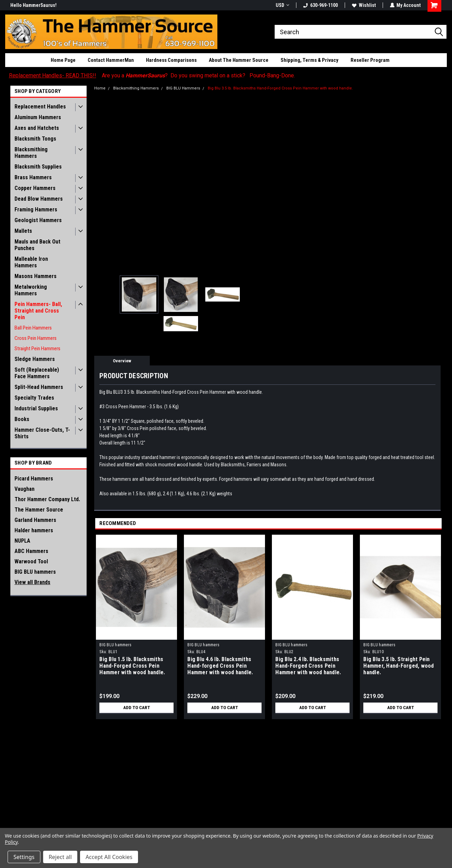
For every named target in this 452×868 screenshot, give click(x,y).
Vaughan (24, 489)
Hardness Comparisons (171, 60)
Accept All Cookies (109, 857)
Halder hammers (34, 530)
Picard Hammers (34, 479)
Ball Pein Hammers (33, 328)
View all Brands (32, 582)
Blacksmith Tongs (35, 139)
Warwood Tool (31, 561)
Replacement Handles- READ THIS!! (53, 75)
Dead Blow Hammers (39, 199)
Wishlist (363, 5)
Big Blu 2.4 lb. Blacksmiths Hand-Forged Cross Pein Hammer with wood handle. (308, 666)
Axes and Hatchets (37, 128)
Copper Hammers (35, 188)
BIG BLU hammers (35, 572)
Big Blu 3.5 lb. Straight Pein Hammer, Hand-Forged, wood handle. (399, 666)
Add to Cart (136, 708)
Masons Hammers (36, 276)
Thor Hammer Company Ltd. (47, 499)
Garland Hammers (35, 520)
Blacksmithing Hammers (31, 153)
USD (282, 5)
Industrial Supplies (36, 408)
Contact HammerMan (111, 60)
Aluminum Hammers (38, 117)
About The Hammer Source (239, 60)
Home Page (63, 60)
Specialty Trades (34, 398)
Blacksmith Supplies (38, 167)
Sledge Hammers (35, 359)
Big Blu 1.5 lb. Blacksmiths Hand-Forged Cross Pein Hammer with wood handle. (132, 666)
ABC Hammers (31, 551)
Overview (122, 361)
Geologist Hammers (38, 220)
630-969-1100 (320, 5)
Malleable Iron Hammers (31, 262)
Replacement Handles (40, 107)
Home (100, 88)
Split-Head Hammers (39, 387)
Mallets (23, 231)
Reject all (60, 857)
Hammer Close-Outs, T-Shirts (42, 433)
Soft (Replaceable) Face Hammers (37, 373)
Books (22, 419)
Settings (24, 857)
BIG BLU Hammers (183, 88)
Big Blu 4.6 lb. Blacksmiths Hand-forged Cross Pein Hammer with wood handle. (220, 666)
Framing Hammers (36, 209)
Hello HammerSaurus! (33, 5)
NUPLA (22, 541)
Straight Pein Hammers (37, 349)
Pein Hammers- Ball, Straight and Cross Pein (38, 311)
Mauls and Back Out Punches (37, 245)
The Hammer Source (39, 510)
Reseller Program (370, 60)
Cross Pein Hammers (36, 338)
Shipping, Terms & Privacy (309, 60)
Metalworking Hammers (31, 290)
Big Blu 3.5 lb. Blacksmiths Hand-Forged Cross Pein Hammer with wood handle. (280, 88)
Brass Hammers (33, 177)
